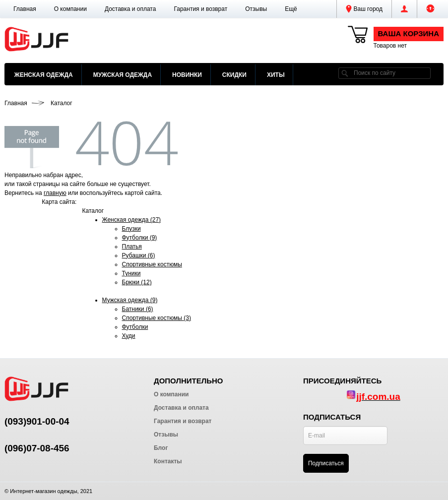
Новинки (187, 75)
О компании (70, 9)
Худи (129, 336)
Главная (25, 9)
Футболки (135, 327)
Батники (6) (138, 309)
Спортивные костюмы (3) (157, 318)
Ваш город (364, 9)
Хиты (276, 75)
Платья (132, 247)
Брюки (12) (137, 282)
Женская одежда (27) (132, 220)
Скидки (234, 75)
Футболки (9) (140, 238)
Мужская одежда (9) (130, 300)
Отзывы (256, 9)
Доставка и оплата (130, 9)
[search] (345, 73)
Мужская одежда (123, 75)
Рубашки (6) (139, 255)
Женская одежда (44, 75)
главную (55, 193)
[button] (291, 9)
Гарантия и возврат (200, 9)
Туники (131, 273)
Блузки (131, 229)
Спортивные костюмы (152, 264)
